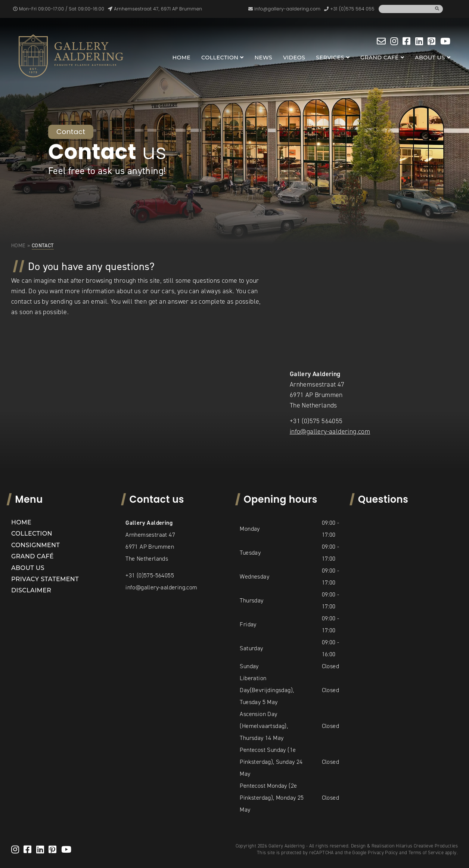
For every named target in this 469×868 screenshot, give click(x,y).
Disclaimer (31, 590)
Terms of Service (426, 852)
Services (330, 58)
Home (181, 58)
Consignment (35, 545)
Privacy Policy (383, 852)
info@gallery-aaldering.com (330, 431)
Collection (220, 58)
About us (430, 58)
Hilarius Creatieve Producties (427, 846)
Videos (294, 58)
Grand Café (380, 58)
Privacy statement (45, 579)
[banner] (71, 56)
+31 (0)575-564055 (150, 575)
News (263, 58)
